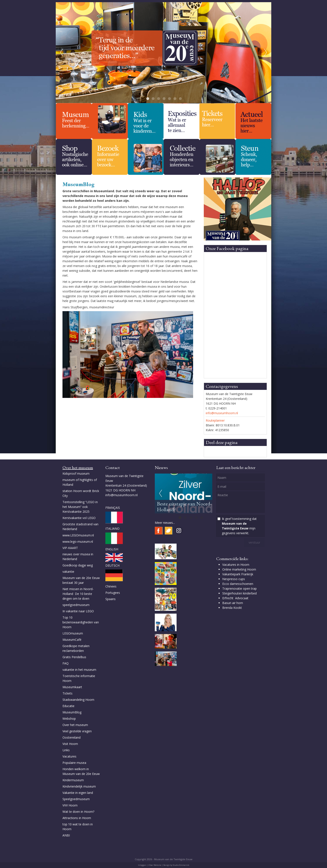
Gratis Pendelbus (74, 657)
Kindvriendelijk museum (79, 786)
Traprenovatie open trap (239, 588)
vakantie (68, 572)
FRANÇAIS (113, 508)
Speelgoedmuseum (76, 799)
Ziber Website (155, 865)
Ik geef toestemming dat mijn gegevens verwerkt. (239, 526)
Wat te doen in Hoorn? (78, 812)
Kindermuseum (73, 780)
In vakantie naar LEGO (78, 611)
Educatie (68, 706)
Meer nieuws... (165, 523)
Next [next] (266, 53)
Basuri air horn (233, 603)
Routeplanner (215, 420)
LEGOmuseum (73, 633)
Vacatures (69, 756)
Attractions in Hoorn (77, 818)
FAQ (66, 663)
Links (67, 750)
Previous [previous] (61, 53)
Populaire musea (74, 763)
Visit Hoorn (70, 744)
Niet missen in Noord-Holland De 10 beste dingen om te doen (78, 594)
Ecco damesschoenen (238, 584)
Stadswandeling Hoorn (78, 700)
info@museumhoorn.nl (222, 413)
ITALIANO (112, 528)
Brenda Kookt (232, 608)
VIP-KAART (70, 548)
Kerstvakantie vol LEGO (79, 518)
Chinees (111, 586)
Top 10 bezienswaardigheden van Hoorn (81, 622)
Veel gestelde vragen (77, 731)
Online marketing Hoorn (239, 569)
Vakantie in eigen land (78, 793)
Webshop (69, 719)
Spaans (110, 599)
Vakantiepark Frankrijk (238, 574)
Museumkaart (72, 687)
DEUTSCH (112, 565)
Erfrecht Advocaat (235, 598)
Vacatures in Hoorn (236, 565)
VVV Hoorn (70, 805)
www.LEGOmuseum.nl (78, 535)
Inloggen (142, 865)
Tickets (67, 693)
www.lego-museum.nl (78, 542)
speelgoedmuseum (76, 605)
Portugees (113, 593)
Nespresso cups (234, 579)
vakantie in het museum (79, 670)
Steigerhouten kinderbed (239, 593)
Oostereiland (72, 737)
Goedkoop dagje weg (78, 565)
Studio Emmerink (181, 865)
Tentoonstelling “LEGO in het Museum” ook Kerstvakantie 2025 (80, 507)
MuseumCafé (72, 640)
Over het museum (75, 725)
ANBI (66, 835)
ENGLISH (112, 549)
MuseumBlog (72, 712)
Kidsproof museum (76, 473)
